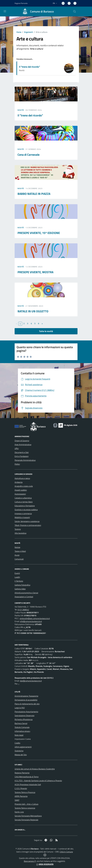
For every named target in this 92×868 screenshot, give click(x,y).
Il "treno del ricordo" (29, 67)
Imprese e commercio (23, 513)
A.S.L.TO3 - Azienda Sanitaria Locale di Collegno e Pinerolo (38, 781)
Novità (21, 110)
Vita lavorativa (20, 533)
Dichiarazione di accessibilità (26, 700)
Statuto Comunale (22, 727)
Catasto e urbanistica (23, 498)
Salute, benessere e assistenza (27, 521)
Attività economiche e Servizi (26, 593)
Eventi (17, 573)
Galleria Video (20, 589)
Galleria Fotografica (22, 585)
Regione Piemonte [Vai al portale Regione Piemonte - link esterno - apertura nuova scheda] (21, 3)
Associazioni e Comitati (24, 597)
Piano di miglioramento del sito (27, 704)
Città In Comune (66, 852)
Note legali (19, 735)
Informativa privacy (22, 731)
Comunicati (19, 559)
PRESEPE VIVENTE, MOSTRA (35, 272)
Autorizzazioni (20, 494)
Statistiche (19, 751)
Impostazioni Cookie (23, 739)
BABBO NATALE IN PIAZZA (34, 194)
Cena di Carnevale (29, 155)
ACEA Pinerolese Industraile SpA (28, 784)
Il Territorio (19, 581)
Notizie (17, 547)
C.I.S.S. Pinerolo (21, 788)
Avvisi (17, 555)
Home (19, 32)
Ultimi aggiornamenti (23, 747)
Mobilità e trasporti (22, 517)
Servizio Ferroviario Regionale (26, 820)
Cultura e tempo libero (24, 502)
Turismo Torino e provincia (25, 808)
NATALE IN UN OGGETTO (33, 311)
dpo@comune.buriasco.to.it (31, 681)
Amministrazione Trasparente (26, 696)
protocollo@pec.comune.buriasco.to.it (35, 618)
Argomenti (29, 32)
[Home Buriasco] (37, 11)
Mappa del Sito (21, 755)
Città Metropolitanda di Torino (27, 777)
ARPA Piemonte (21, 796)
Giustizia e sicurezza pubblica (26, 510)
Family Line (19, 812)
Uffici (17, 448)
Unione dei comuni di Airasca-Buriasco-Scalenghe (35, 769)
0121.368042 (23, 610)
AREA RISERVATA (45, 864)
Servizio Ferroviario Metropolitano (28, 816)
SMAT (17, 800)
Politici (17, 464)
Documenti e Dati (22, 452)
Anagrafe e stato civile (24, 486)
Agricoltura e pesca (22, 478)
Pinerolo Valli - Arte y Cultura (26, 804)
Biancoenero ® (30, 861)
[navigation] (5, 11)
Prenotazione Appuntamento (26, 712)
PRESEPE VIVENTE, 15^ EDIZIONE (39, 233)
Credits (17, 743)
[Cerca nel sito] (74, 11)
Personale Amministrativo (25, 460)
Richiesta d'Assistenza (24, 719)
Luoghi (17, 577)
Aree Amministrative (23, 445)
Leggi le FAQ (20, 708)
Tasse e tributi (20, 551)
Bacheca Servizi (21, 723)
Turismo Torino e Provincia (25, 792)
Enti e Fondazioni (22, 456)
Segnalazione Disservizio (24, 716)
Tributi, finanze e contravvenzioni (28, 525)
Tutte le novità (46, 331)
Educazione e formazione (25, 506)
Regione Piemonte (22, 773)
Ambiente (19, 482)
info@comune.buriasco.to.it (31, 621)
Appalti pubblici (21, 490)
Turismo (18, 529)
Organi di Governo (22, 441)
